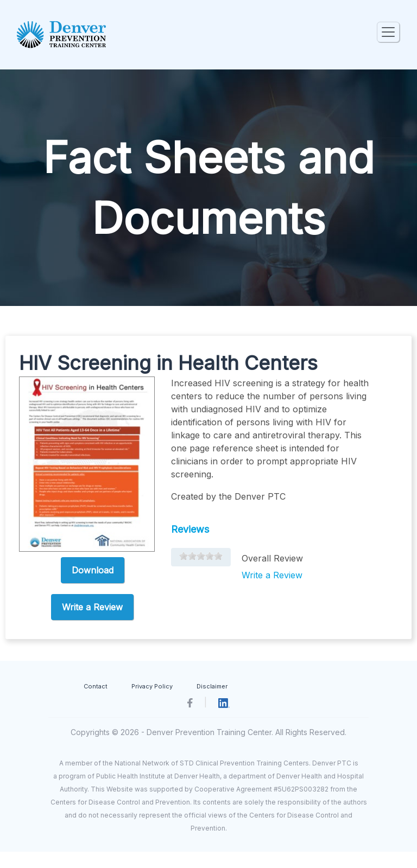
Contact (96, 686)
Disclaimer (212, 686)
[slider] (201, 556)
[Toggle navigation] (388, 32)
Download (93, 570)
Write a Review (92, 607)
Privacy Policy (152, 686)
